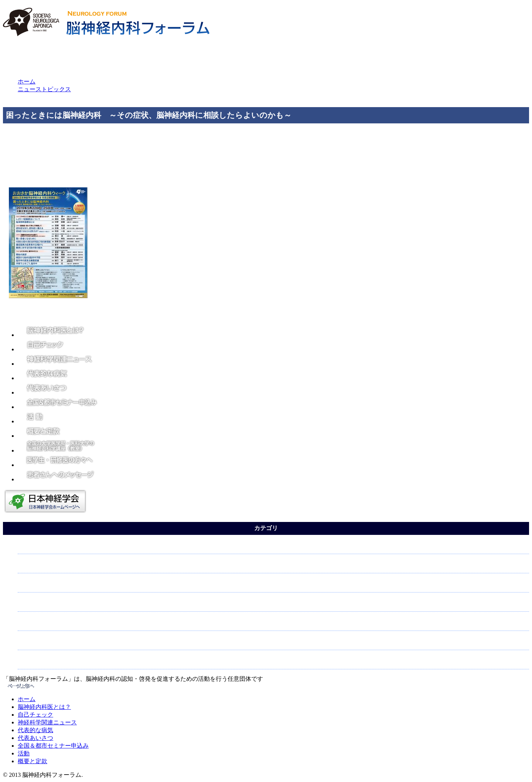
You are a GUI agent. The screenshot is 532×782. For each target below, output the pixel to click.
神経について (37, 585)
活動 (24, 753)
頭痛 (25, 566)
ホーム (27, 81)
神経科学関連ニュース (47, 722)
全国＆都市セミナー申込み (53, 746)
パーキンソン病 (40, 662)
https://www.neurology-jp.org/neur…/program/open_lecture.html (210, 171)
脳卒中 (28, 605)
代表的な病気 (35, 730)
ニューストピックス (44, 89)
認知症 (28, 643)
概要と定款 (33, 761)
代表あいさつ (35, 738)
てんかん (31, 547)
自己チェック (35, 715)
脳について (34, 624)
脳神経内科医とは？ (44, 707)
